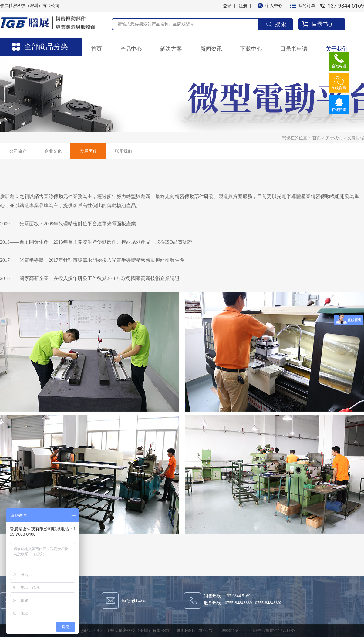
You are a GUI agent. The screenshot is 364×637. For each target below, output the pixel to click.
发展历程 (356, 138)
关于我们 (334, 138)
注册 (243, 6)
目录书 (320, 24)
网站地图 (229, 630)
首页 (96, 49)
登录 (227, 6)
